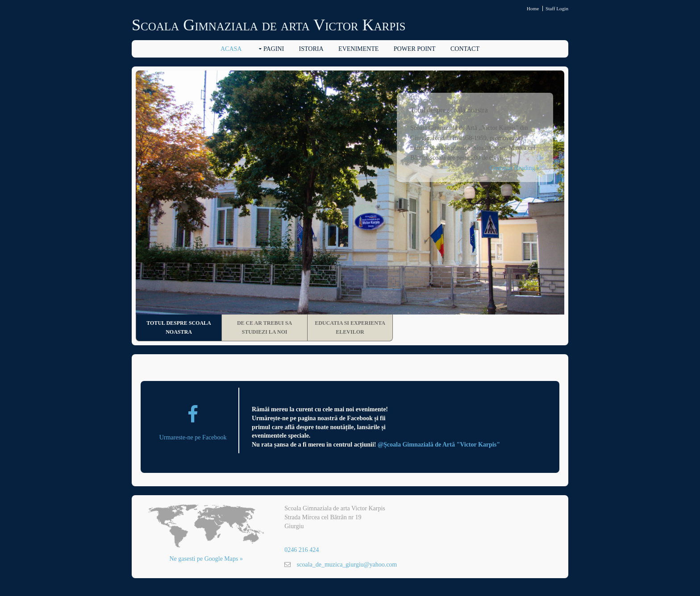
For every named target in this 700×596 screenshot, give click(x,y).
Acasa (231, 49)
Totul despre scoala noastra (179, 327)
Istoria (311, 49)
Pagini (274, 49)
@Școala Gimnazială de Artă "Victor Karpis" (439, 445)
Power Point (415, 49)
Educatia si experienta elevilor (350, 327)
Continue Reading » (515, 168)
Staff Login (557, 8)
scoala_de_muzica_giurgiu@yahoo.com (347, 565)
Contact (465, 49)
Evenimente (358, 49)
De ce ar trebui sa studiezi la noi (265, 327)
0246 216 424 (302, 550)
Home (533, 8)
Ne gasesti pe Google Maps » (206, 559)
